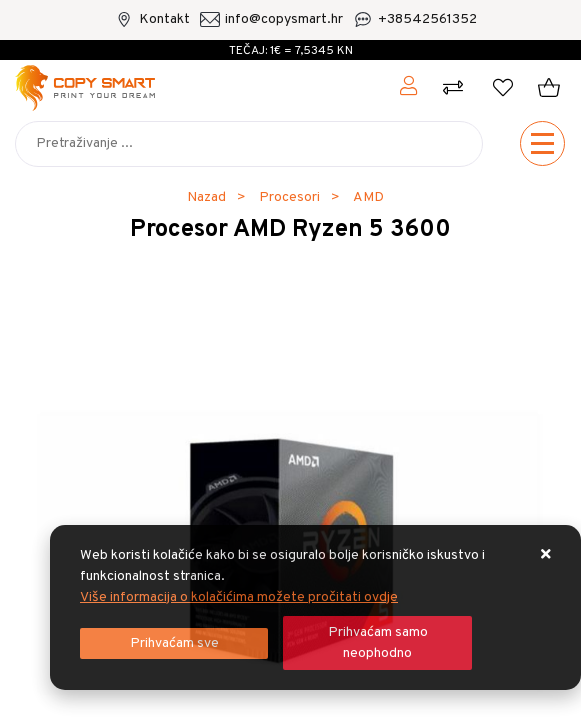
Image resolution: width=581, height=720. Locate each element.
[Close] (174, 643)
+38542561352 (427, 19)
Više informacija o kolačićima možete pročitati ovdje (239, 597)
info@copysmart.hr (284, 19)
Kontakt (164, 19)
